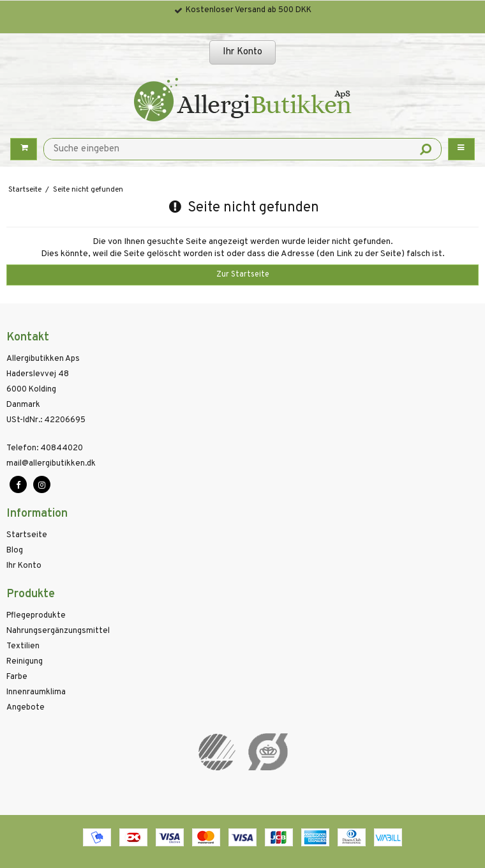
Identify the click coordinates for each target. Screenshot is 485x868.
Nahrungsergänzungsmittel (58, 631)
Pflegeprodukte (36, 616)
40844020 (45, 448)
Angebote (26, 708)
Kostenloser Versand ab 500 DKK (249, 10)
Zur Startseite (243, 275)
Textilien (23, 646)
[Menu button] (461, 149)
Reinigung (25, 662)
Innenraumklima (36, 692)
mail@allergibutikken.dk (51, 464)
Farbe (17, 677)
